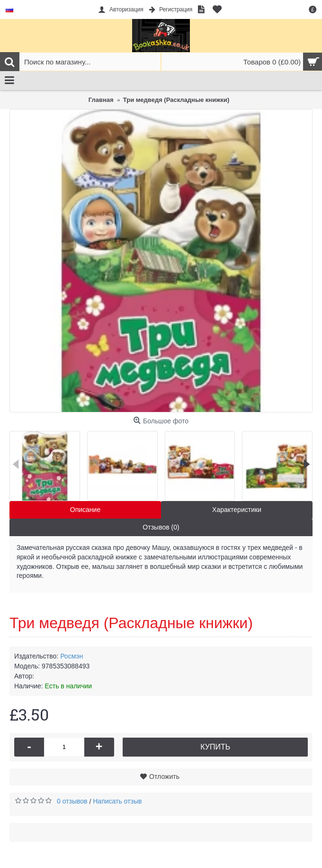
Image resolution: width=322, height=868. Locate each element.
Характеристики (237, 510)
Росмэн (72, 656)
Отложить (164, 777)
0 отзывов (72, 801)
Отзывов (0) (161, 527)
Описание (85, 510)
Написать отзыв (117, 801)
